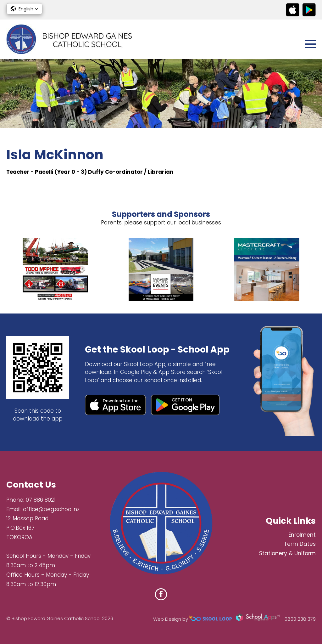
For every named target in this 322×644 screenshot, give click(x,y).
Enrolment (302, 535)
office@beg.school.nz (51, 509)
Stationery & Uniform (287, 553)
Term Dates (300, 544)
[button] (24, 9)
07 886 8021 (41, 500)
